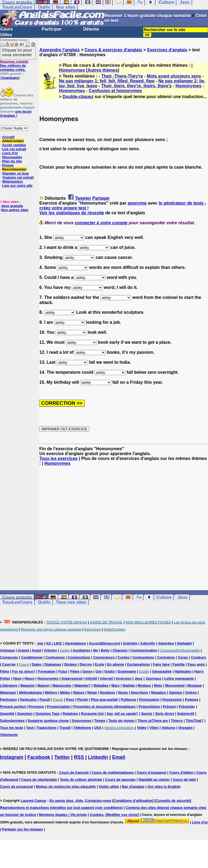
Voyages (185, 728)
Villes (154, 728)
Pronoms (36, 707)
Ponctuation (149, 700)
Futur (63, 671)
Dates (37, 664)
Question (25, 714)
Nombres (108, 692)
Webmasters (13, 181)
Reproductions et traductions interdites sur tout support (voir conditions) (61, 808)
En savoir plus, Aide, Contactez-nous (80, 801)
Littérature (9, 685)
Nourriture (139, 692)
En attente (116, 664)
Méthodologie (30, 692)
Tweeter (83, 198)
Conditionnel (32, 657)
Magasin (27, 685)
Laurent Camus (33, 801)
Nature (79, 692)
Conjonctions (79, 657)
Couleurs (199, 657)
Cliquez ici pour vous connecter (17, 52)
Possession (172, 700)
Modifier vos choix (122, 815)
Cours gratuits (17, 597)
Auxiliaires (82, 650)
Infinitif (91, 678)
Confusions (55, 657)
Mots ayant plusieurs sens (174, 76)
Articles (51, 650)
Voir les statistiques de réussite (72, 213)
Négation (158, 692)
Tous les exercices (58, 458)
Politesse (128, 700)
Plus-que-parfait (104, 700)
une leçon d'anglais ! (16, 113)
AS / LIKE (54, 643)
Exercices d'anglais (167, 50)
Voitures (168, 728)
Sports (147, 714)
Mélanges (8, 692)
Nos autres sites (15, 210)
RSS (79, 757)
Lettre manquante (179, 678)
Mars (115, 685)
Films (5, 671)
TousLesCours (17, 7)
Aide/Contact (13, 141)
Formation (47, 671)
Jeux (182, 597)
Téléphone (82, 728)
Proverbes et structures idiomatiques (105, 707)
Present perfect (13, 707)
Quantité (7, 714)
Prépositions (149, 707)
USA (98, 728)
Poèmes (192, 700)
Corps (183, 657)
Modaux (144, 685)
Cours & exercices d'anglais (113, 50)
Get (99, 671)
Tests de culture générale (81, 779)
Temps (100, 721)
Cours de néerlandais (39, 779)
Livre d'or (10, 153)
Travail (65, 728)
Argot (37, 650)
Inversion (124, 678)
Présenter (187, 707)
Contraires (166, 657)
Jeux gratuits (12, 206)
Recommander (14, 169)
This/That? (194, 721)
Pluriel (83, 700)
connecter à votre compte (101, 223)
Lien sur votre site (17, 186)
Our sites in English (164, 787)
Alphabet (184, 643)
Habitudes (183, 671)
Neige (92, 692)
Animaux (7, 650)
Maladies (101, 685)
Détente (91, 29)
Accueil (8, 137)
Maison (43, 685)
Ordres (191, 692)
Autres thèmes (103, 70)
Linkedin (98, 757)
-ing (40, 643)
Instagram (12, 757)
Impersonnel (72, 678)
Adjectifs (148, 643)
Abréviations (75, 643)
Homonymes (72, 70)
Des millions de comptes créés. (14, 66)
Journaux (153, 678)
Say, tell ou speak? (122, 714)
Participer (52, 29)
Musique (195, 685)
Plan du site (12, 161)
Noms (123, 692)
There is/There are (153, 721)
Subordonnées (12, 721)
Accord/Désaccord (104, 643)
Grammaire (127, 671)
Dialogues (53, 664)
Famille (179, 664)
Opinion (176, 692)
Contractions (143, 657)
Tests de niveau (121, 721)
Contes (123, 657)
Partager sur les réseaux (22, 829)
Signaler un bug (15, 173)
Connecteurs (104, 657)
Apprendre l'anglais (59, 50)
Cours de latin (184, 779)
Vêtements (9, 735)
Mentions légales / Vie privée (63, 815)
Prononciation (59, 707)
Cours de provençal (16, 787)
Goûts (109, 671)
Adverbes (166, 643)
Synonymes (81, 721)
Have (17, 678)
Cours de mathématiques (113, 772)
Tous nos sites (71, 602)
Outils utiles (109, 787)
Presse (8, 165)
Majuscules (62, 685)
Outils (44, 7)
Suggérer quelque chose (48, 721)
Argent (23, 650)
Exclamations (138, 664)
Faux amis (196, 664)
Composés (9, 657)
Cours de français (74, 772)
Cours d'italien (181, 772)
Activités (130, 643)
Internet (106, 678)
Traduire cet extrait (18, 177)
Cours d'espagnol (152, 772)
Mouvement (175, 685)
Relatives (70, 714)
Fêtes (75, 671)
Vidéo (142, 728)
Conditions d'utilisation (133, 801)
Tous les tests (12, 728)
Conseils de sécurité (173, 801)
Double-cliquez (78, 97)
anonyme (137, 203)
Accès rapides (14, 145)
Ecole (100, 664)
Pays (70, 700)
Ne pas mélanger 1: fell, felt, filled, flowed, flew (107, 81)
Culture (164, 597)
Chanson (120, 650)
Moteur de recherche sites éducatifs (66, 787)
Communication (144, 650)
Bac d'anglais (133, 787)
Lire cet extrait (14, 149)
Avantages (10, 78)
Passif (45, 700)
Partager (101, 198)
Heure (29, 678)
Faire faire (161, 664)
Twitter (62, 757)
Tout (30, 728)
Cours (6, 29)
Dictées (70, 664)
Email (119, 757)
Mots (158, 685)
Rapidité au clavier (154, 779)
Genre (87, 671)
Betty (105, 650)
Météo (65, 692)
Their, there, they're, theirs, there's (136, 86)
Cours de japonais (120, 779)
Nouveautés (12, 157)
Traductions (47, 728)
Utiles (6, 35)
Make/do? (83, 685)
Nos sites (66, 7)
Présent (169, 707)
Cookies (97, 815)
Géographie (162, 671)
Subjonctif (186, 714)
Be (96, 650)
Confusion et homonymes (115, 91)
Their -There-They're (122, 76)
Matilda (129, 685)
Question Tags (48, 714)
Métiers (51, 692)
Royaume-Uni (92, 714)
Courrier (9, 664)
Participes (8, 700)
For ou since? (24, 671)
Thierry (177, 721)
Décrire (86, 664)
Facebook (39, 757)
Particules (28, 700)
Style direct (165, 714)
